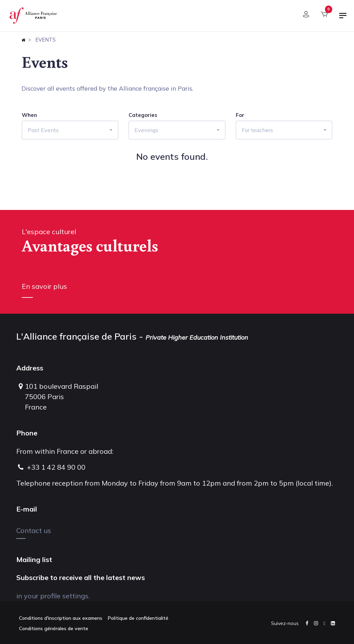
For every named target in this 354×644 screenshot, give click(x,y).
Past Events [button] (43, 130)
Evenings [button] (146, 130)
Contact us (34, 530)
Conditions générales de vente (54, 628)
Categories (143, 115)
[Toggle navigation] (343, 18)
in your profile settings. (53, 596)
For (240, 115)
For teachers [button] (257, 130)
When (29, 115)
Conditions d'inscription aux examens (61, 618)
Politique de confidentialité (138, 618)
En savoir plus (44, 286)
